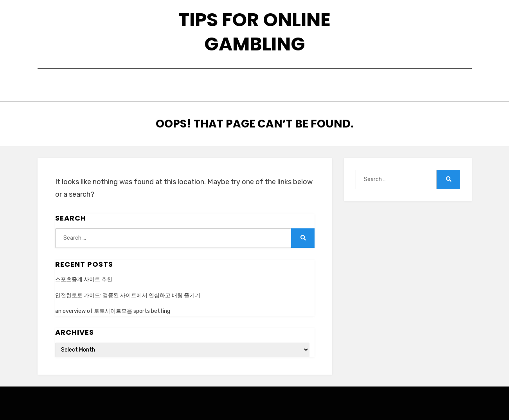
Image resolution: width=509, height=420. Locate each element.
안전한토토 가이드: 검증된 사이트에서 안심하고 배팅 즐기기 (128, 293)
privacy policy (334, 86)
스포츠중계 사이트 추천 (84, 277)
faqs (287, 86)
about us (196, 86)
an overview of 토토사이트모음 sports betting (113, 309)
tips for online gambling (254, 32)
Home (159, 86)
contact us (245, 86)
